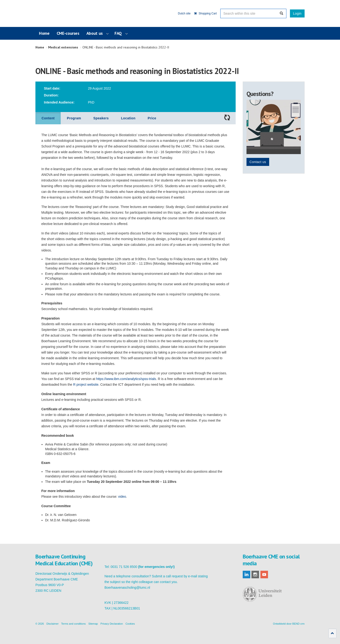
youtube (264, 575)
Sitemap (93, 624)
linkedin (246, 575)
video (122, 497)
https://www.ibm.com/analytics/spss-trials (126, 379)
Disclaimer (53, 624)
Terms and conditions (73, 624)
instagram (255, 575)
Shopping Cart (205, 13)
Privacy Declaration (112, 624)
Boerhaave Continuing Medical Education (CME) (59, 13)
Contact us (258, 162)
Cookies (130, 624)
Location (128, 118)
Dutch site (184, 13)
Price (152, 118)
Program (74, 118)
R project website (86, 385)
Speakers (101, 118)
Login (297, 13)
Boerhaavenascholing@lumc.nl (127, 588)
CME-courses (68, 33)
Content (48, 118)
